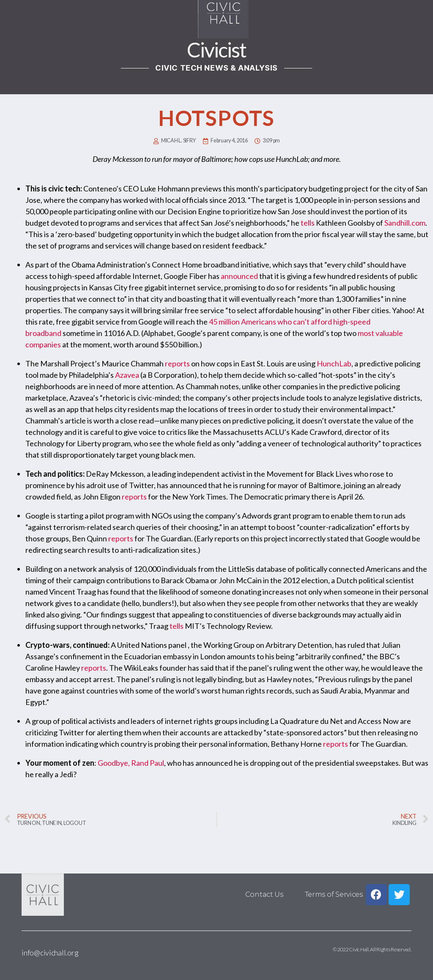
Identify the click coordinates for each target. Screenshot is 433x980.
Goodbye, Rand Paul (131, 763)
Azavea (127, 375)
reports (177, 363)
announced (239, 276)
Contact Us (264, 894)
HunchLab (334, 363)
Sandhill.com (405, 223)
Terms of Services (334, 894)
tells (308, 223)
